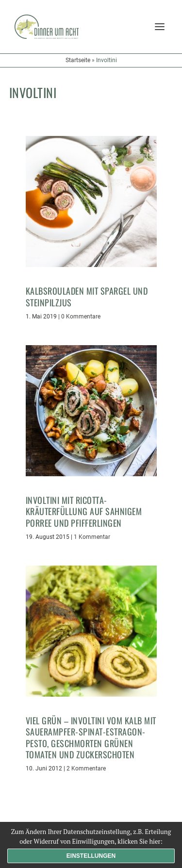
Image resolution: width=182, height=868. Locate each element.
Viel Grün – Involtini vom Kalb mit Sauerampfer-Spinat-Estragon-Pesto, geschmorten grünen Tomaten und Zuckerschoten (91, 737)
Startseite (78, 60)
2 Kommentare (86, 768)
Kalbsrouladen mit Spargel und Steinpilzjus (87, 296)
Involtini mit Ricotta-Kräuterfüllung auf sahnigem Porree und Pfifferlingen (84, 511)
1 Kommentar (92, 537)
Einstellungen (91, 856)
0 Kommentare (81, 317)
